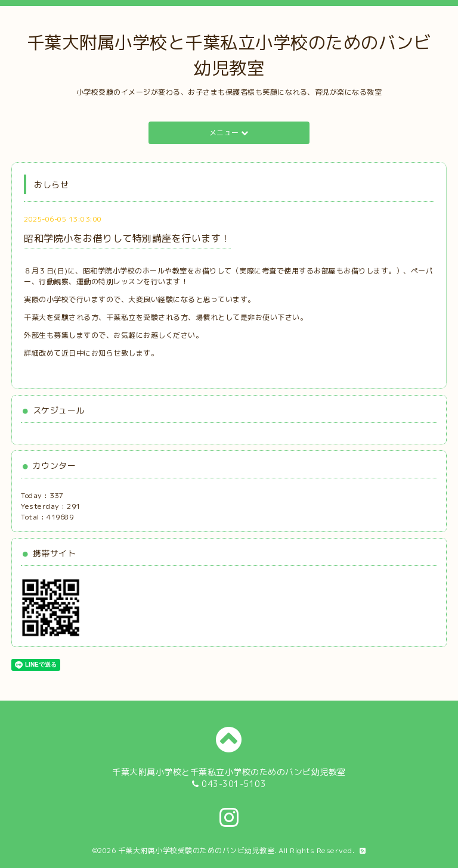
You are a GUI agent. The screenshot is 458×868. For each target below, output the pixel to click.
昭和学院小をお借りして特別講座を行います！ (127, 238)
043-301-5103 (234, 784)
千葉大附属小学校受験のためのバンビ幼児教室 (196, 850)
